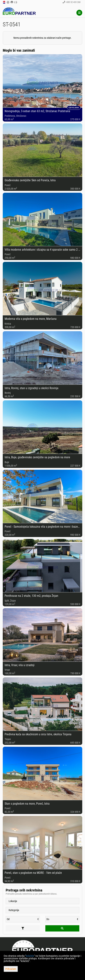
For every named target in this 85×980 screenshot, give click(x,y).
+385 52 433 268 (72, 2)
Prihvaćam (11, 969)
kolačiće (30, 956)
